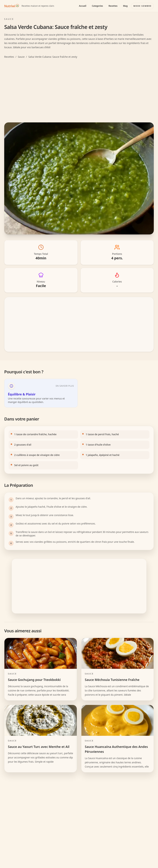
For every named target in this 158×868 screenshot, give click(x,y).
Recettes (113, 6)
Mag (125, 6)
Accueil (83, 6)
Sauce (21, 57)
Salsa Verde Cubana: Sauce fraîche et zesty (53, 57)
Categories (97, 6)
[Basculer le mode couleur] (142, 6)
